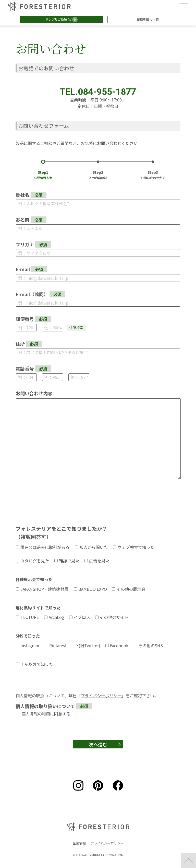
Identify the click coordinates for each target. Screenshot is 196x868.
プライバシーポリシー (101, 696)
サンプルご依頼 (62, 20)
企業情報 (79, 843)
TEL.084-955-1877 (98, 92)
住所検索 (76, 328)
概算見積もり (148, 20)
